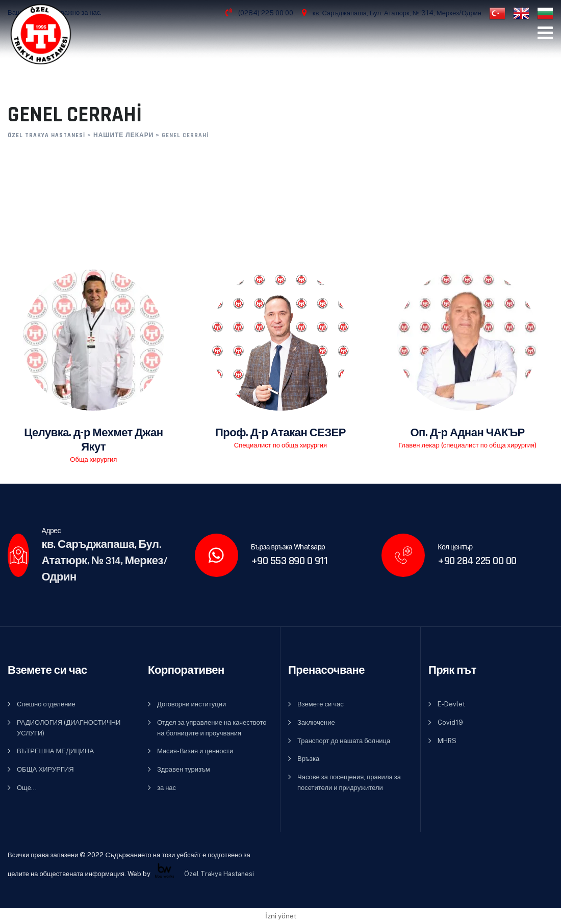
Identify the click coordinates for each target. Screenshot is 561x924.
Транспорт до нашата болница (344, 741)
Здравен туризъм (184, 769)
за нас (167, 788)
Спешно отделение (46, 704)
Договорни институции (192, 704)
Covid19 (450, 722)
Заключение (316, 722)
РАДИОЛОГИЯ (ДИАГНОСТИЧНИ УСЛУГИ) (69, 728)
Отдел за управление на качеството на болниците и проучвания (212, 728)
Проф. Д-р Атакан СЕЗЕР (280, 433)
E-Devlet (451, 704)
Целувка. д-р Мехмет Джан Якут (93, 440)
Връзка (308, 759)
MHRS (447, 741)
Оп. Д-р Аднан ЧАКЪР (468, 433)
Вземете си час (321, 704)
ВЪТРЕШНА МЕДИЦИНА (55, 751)
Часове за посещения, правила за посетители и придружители (349, 782)
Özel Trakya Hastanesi (220, 873)
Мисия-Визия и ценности (195, 751)
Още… (27, 788)
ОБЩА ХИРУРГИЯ (45, 769)
